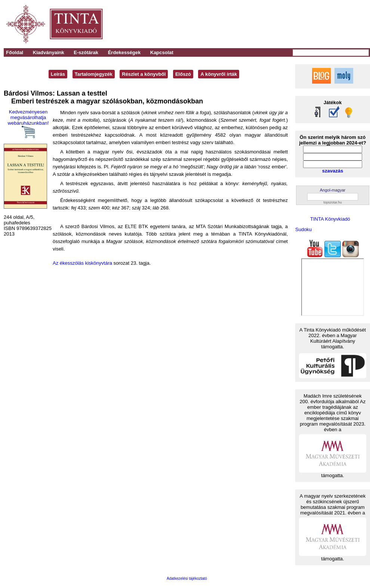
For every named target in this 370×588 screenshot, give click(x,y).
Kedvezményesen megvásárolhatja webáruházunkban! (28, 124)
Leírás (58, 74)
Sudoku (303, 229)
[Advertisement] (266, 24)
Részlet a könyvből (144, 74)
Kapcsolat (162, 52)
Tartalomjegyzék (94, 74)
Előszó (183, 74)
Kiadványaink (49, 52)
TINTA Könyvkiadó (330, 219)
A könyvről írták (219, 74)
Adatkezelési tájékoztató (187, 578)
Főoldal (15, 52)
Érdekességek (124, 52)
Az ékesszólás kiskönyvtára (82, 263)
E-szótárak (86, 52)
